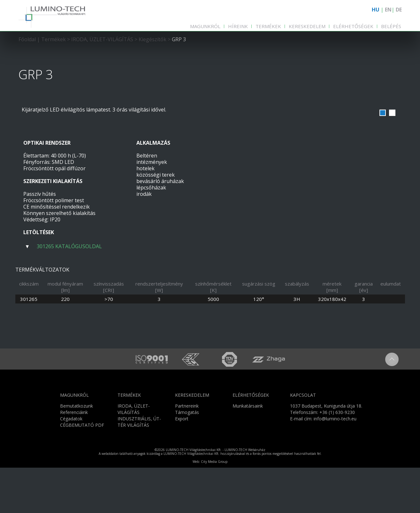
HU (376, 10)
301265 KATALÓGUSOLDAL (69, 246)
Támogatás (187, 457)
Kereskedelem (307, 26)
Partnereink (187, 451)
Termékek (268, 26)
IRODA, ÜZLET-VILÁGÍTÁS (102, 39)
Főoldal (27, 39)
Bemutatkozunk (76, 451)
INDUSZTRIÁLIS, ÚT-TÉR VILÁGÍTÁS (139, 467)
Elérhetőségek (353, 26)
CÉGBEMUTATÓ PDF (82, 470)
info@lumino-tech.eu (335, 464)
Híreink (238, 26)
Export (182, 464)
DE (399, 10)
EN (388, 10)
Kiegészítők (153, 39)
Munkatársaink (248, 451)
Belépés (391, 26)
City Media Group (214, 507)
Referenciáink (74, 457)
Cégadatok (71, 464)
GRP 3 (179, 39)
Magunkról (205, 26)
